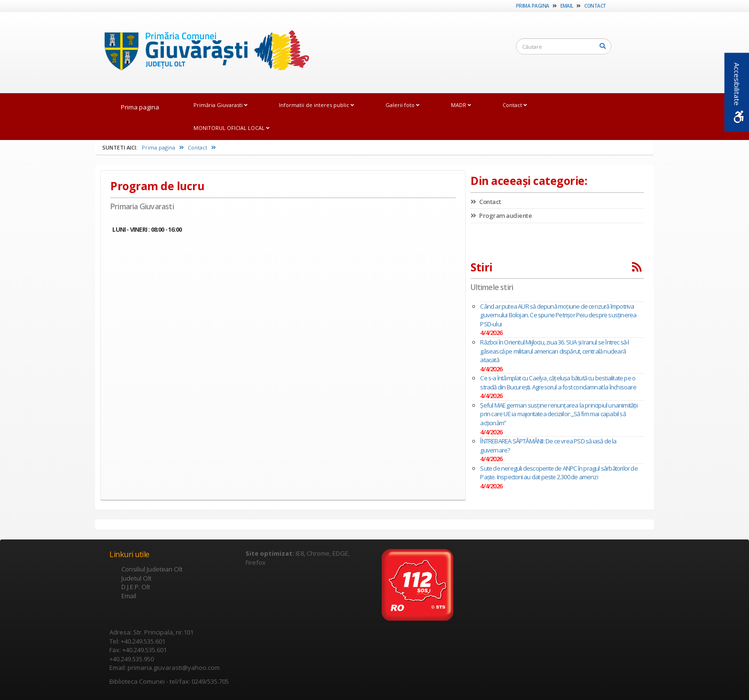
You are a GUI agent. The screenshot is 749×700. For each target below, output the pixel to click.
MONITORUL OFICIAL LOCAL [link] (231, 128)
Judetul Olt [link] (136, 578)
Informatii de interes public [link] (316, 105)
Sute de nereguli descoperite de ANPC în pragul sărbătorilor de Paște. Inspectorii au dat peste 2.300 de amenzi (559, 473)
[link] (202, 52)
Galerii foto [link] (402, 105)
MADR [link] (461, 105)
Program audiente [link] (501, 215)
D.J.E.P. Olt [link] (136, 587)
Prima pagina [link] (533, 6)
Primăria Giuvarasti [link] (220, 105)
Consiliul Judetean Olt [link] (152, 569)
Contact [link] (595, 6)
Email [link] (567, 6)
